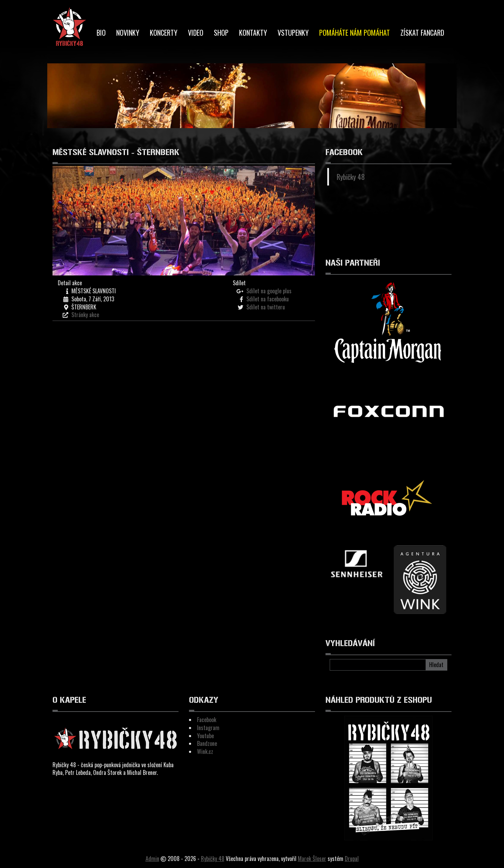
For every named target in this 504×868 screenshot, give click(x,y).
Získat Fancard (422, 33)
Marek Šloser (312, 859)
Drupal (352, 859)
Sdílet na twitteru (266, 307)
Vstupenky (293, 33)
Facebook (207, 720)
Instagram (208, 728)
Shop (221, 33)
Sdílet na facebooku (268, 299)
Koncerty (164, 33)
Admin (152, 859)
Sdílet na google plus (269, 291)
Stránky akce (85, 315)
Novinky (128, 33)
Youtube (205, 736)
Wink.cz (205, 751)
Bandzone (207, 743)
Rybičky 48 (351, 177)
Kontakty (253, 33)
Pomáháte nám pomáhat (355, 33)
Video (196, 33)
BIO (101, 33)
